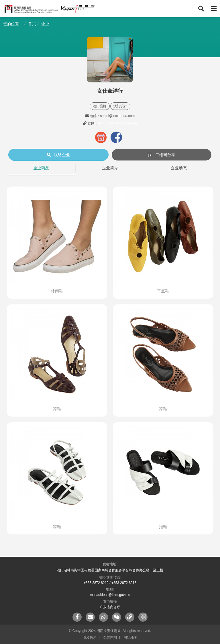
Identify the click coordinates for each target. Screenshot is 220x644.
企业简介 (110, 168)
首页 (32, 24)
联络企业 (58, 155)
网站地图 (130, 638)
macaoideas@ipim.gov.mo (110, 595)
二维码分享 (162, 155)
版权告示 (90, 638)
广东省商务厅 (110, 607)
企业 (45, 24)
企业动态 (179, 168)
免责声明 (110, 638)
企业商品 (41, 168)
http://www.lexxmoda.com (117, 123)
